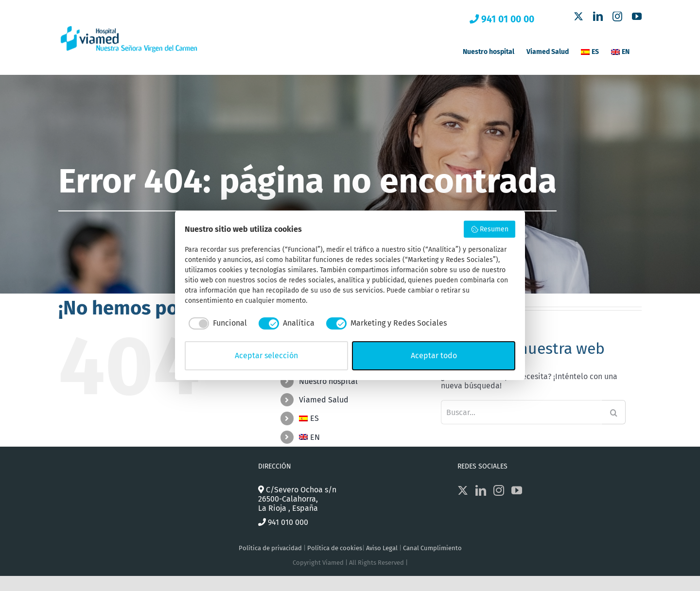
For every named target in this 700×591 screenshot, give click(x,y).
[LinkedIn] (481, 490)
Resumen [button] (490, 229)
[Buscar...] (521, 412)
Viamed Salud (324, 400)
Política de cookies (335, 548)
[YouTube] (517, 490)
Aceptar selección (266, 356)
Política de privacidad (270, 548)
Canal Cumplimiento (432, 548)
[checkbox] (216, 323)
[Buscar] (613, 412)
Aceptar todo (434, 356)
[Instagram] (499, 490)
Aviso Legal (382, 548)
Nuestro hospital (328, 381)
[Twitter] (463, 490)
